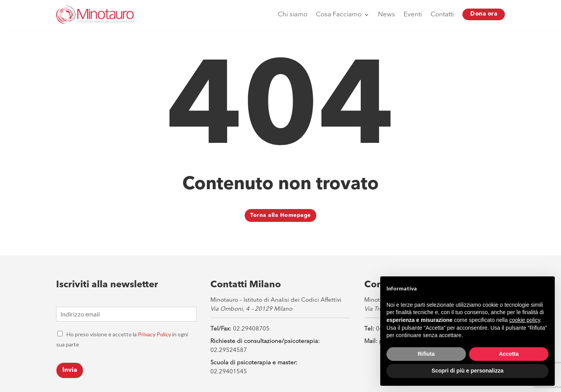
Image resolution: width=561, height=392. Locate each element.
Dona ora (484, 14)
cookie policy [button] (525, 320)
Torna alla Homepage (280, 215)
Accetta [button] (509, 354)
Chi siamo (293, 15)
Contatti (442, 15)
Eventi (413, 15)
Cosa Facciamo (339, 15)
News (386, 15)
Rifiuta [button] (426, 354)
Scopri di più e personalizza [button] (467, 371)
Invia (70, 370)
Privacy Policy (154, 334)
